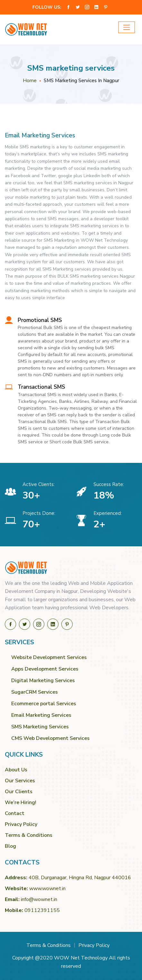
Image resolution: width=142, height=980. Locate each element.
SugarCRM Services (35, 692)
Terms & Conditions (29, 835)
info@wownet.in (39, 899)
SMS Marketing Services (40, 727)
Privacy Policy (21, 824)
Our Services (20, 781)
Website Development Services (49, 657)
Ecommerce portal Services (44, 704)
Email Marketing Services (41, 715)
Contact (15, 813)
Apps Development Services (45, 669)
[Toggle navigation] (127, 27)
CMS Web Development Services (50, 738)
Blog (10, 846)
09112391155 (42, 910)
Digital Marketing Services (43, 681)
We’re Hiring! (21, 802)
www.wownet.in (47, 889)
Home (30, 81)
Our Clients (19, 792)
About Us (16, 770)
